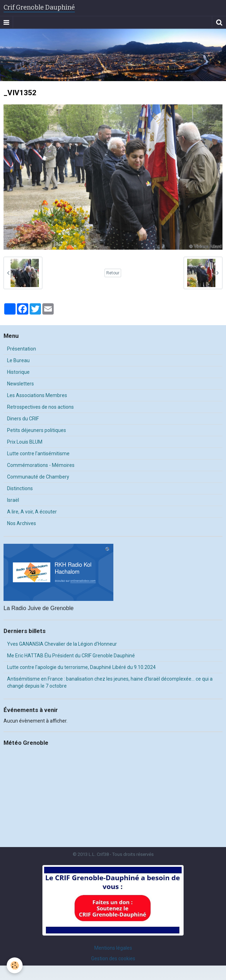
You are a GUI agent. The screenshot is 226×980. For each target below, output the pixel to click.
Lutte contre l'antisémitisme (38, 454)
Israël (13, 500)
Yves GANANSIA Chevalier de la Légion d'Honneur (62, 644)
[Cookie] (15, 965)
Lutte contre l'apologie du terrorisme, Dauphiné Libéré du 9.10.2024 (81, 667)
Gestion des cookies (113, 958)
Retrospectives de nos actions (40, 407)
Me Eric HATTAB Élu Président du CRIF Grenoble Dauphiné (71, 656)
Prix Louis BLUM (25, 442)
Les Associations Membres (37, 395)
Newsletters (20, 384)
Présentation (22, 349)
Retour (113, 273)
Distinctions (20, 488)
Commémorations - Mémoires (41, 465)
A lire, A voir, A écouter (32, 512)
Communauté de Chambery (38, 477)
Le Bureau (18, 360)
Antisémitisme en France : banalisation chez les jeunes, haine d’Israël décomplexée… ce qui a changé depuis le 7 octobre (110, 682)
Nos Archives (22, 523)
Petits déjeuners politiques (37, 430)
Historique (18, 372)
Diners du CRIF (23, 419)
